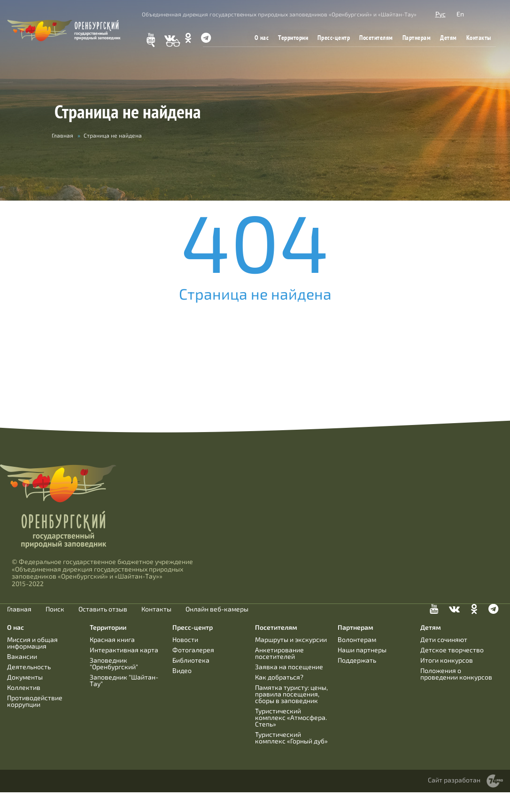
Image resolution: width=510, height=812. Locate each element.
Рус (440, 14)
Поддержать (357, 660)
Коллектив (24, 687)
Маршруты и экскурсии (291, 639)
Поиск (55, 609)
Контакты (479, 38)
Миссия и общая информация (32, 643)
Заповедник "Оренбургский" (114, 663)
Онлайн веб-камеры (217, 609)
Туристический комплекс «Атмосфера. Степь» (291, 717)
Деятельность (29, 667)
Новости (185, 639)
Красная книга (112, 639)
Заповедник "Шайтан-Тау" (124, 680)
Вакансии (22, 656)
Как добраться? (279, 677)
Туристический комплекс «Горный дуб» (291, 738)
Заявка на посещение (289, 667)
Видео (182, 670)
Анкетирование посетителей (279, 653)
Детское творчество (452, 650)
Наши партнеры (362, 650)
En (460, 14)
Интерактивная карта (124, 650)
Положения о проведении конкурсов (456, 674)
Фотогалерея (193, 650)
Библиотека (191, 660)
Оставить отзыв (103, 609)
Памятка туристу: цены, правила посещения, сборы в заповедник (291, 694)
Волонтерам (357, 639)
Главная (62, 135)
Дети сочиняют (444, 639)
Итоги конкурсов (447, 660)
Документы (25, 677)
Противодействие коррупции (35, 701)
